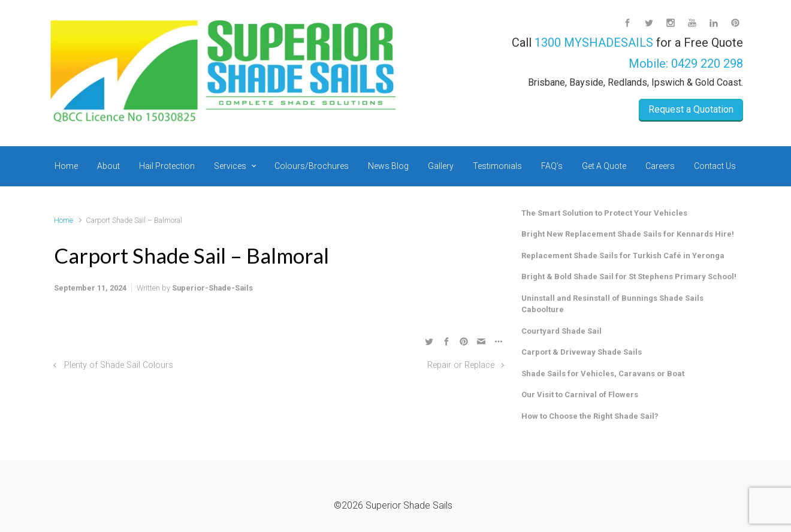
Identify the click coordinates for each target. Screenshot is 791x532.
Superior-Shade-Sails (212, 288)
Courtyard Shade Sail (561, 331)
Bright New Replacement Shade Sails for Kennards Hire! (628, 234)
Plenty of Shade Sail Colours (119, 365)
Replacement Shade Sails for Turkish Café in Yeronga (623, 256)
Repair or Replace (461, 365)
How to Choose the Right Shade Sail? (590, 416)
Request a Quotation (691, 109)
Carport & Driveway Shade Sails (582, 352)
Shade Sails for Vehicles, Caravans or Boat (603, 374)
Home (64, 220)
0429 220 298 (707, 64)
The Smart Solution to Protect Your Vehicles (604, 213)
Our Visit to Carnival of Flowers (580, 395)
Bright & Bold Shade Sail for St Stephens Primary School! (629, 276)
